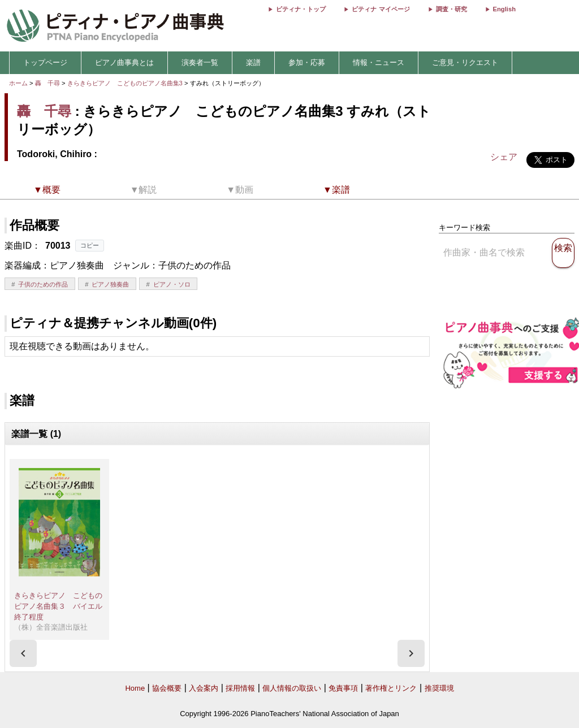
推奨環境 (439, 688)
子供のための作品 (43, 284)
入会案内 (204, 688)
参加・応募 (307, 62)
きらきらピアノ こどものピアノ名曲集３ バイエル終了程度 (58, 606)
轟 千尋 (47, 83)
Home (135, 688)
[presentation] (23, 653)
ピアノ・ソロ (172, 284)
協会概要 (167, 688)
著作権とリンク (391, 688)
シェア (504, 157)
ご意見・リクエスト (465, 62)
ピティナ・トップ (301, 9)
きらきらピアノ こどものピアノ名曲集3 (126, 83)
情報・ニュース (379, 62)
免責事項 (343, 688)
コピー (90, 245)
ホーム (18, 83)
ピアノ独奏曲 (110, 284)
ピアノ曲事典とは (124, 62)
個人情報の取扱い (292, 688)
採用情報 (240, 688)
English (504, 9)
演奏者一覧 (200, 62)
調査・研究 (451, 9)
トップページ (45, 62)
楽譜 (253, 62)
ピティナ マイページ (381, 9)
